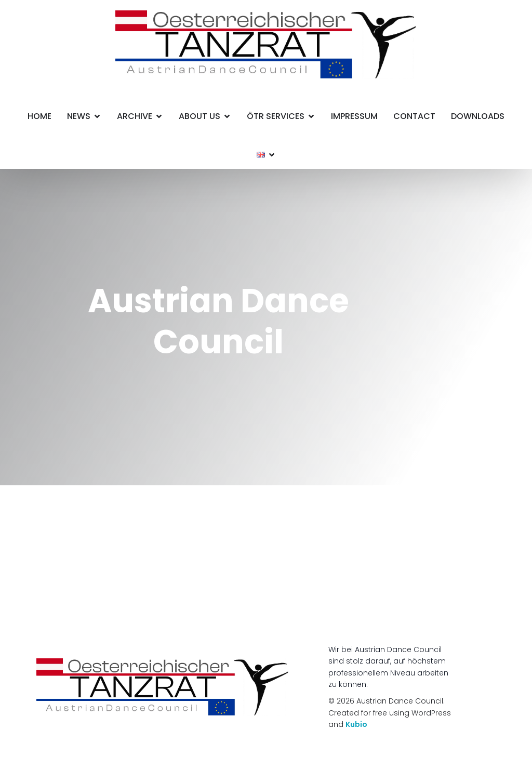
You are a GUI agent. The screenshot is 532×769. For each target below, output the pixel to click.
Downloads (478, 116)
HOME (39, 116)
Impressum (354, 116)
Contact (414, 116)
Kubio (356, 724)
